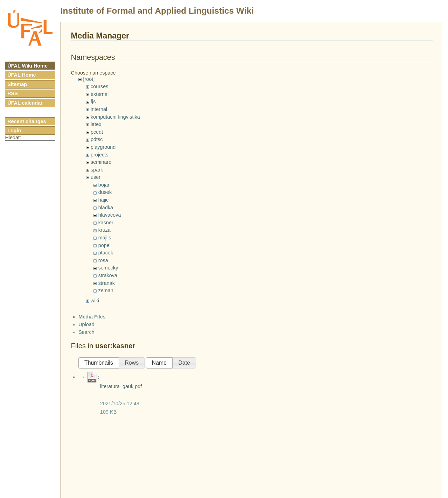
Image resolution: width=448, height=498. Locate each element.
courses (99, 86)
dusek (105, 192)
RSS (13, 93)
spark (97, 170)
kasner (106, 223)
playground (103, 147)
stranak (107, 283)
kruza (104, 230)
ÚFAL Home (22, 75)
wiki (95, 301)
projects (99, 155)
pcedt (97, 132)
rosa (103, 260)
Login (14, 131)
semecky (108, 268)
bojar (104, 185)
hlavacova (110, 215)
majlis (105, 238)
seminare (101, 162)
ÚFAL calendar (25, 103)
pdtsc (97, 139)
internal (99, 109)
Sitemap (17, 84)
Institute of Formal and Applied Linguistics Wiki (157, 11)
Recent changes (27, 121)
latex (96, 124)
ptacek (106, 253)
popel (104, 245)
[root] (89, 79)
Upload (86, 324)
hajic (104, 200)
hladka (106, 208)
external (100, 94)
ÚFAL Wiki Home (27, 66)
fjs (93, 101)
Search (86, 332)
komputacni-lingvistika (115, 117)
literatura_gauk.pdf (121, 386)
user (96, 177)
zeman (106, 290)
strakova (108, 275)
